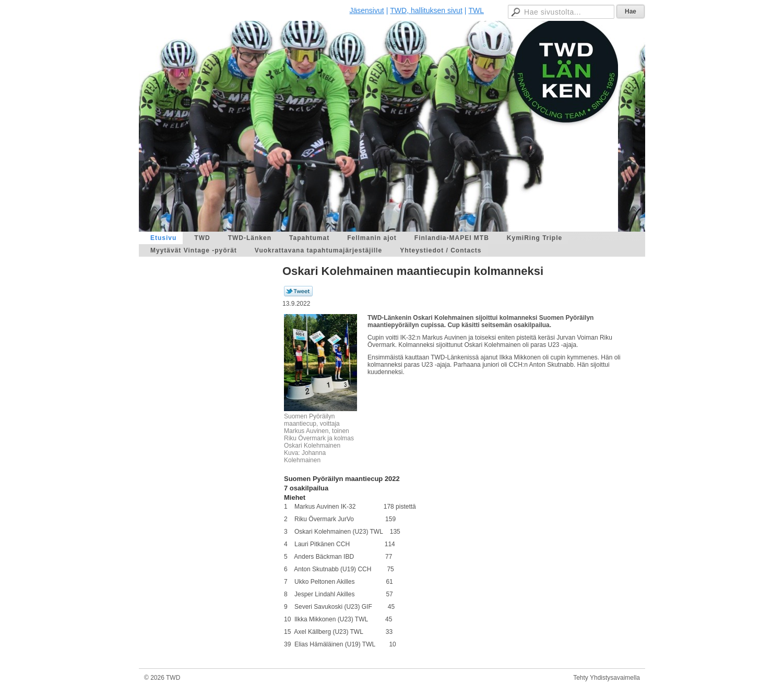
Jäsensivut (367, 10)
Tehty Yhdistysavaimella (607, 678)
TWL (476, 10)
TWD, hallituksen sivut (426, 10)
